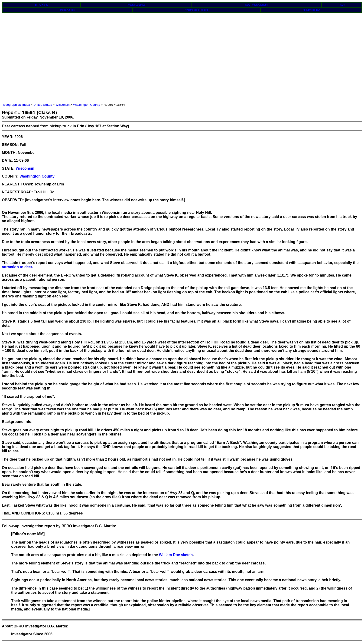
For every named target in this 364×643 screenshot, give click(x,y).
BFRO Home (41, 5)
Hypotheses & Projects (197, 10)
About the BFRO (311, 10)
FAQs (342, 5)
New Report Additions (257, 5)
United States (43, 105)
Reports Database (136, 5)
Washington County (87, 105)
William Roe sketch (176, 555)
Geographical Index (16, 105)
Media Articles (67, 10)
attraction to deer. (17, 267)
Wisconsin (63, 105)
